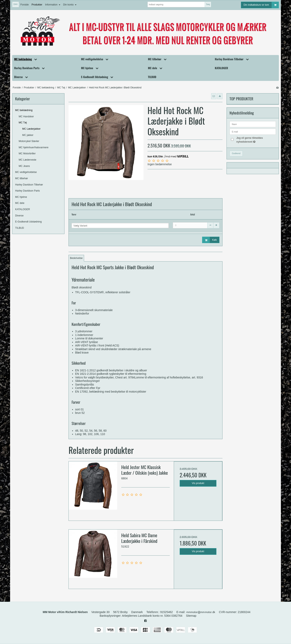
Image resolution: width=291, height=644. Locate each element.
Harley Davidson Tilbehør (29, 185)
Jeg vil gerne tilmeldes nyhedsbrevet (256, 140)
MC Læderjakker (31, 129)
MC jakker (28, 135)
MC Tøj (23, 123)
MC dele (20, 203)
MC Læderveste (28, 160)
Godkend (236, 153)
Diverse (19, 216)
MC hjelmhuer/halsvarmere (34, 147)
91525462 (167, 612)
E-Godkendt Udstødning (28, 222)
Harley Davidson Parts (27, 191)
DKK (16, 4)
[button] (214, 96)
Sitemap (191, 616)
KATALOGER (23, 209)
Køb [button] (209, 240)
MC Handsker (26, 117)
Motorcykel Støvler (29, 141)
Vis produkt (198, 483)
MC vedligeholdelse (26, 172)
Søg (208, 4)
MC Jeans (24, 166)
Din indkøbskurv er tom (261, 5)
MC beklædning (24, 110)
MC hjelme (21, 197)
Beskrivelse (76, 258)
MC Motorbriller (27, 154)
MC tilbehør (22, 178)
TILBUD (20, 228)
